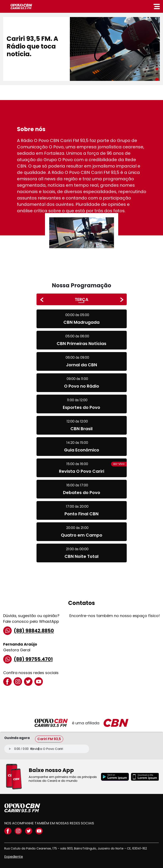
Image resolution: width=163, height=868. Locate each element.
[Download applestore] (145, 777)
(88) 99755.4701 (28, 659)
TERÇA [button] (81, 299)
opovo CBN (22, 808)
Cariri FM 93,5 (49, 739)
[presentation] (42, 299)
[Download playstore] (115, 777)
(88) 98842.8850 (29, 631)
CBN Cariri (21, 6)
